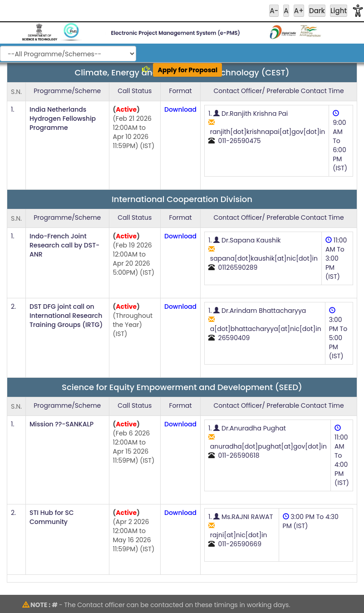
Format (180, 91)
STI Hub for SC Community (52, 517)
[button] (358, 11)
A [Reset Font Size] (286, 11)
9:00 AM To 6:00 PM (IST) (340, 141)
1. (12, 109)
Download (180, 109)
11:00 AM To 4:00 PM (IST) (342, 456)
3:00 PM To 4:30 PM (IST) (311, 521)
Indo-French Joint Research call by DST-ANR (64, 245)
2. (13, 306)
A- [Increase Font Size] (274, 11)
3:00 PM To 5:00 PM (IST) (338, 334)
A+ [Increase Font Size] (299, 11)
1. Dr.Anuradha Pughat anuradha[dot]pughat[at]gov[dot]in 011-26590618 (268, 442)
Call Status (135, 91)
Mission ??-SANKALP (61, 424)
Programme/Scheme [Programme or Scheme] (67, 91)
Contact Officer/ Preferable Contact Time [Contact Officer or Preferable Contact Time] (278, 91)
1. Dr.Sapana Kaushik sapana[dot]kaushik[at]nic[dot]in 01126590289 (263, 254)
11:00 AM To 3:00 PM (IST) (336, 258)
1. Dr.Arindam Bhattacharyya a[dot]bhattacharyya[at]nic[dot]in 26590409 (265, 324)
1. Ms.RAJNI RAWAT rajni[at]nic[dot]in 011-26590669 (241, 530)
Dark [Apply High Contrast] (317, 11)
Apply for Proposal (187, 70)
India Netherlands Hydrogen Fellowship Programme (63, 119)
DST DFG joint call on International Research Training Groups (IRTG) (66, 316)
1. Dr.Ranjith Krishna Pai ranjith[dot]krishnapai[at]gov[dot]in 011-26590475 (267, 127)
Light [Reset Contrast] (339, 11)
